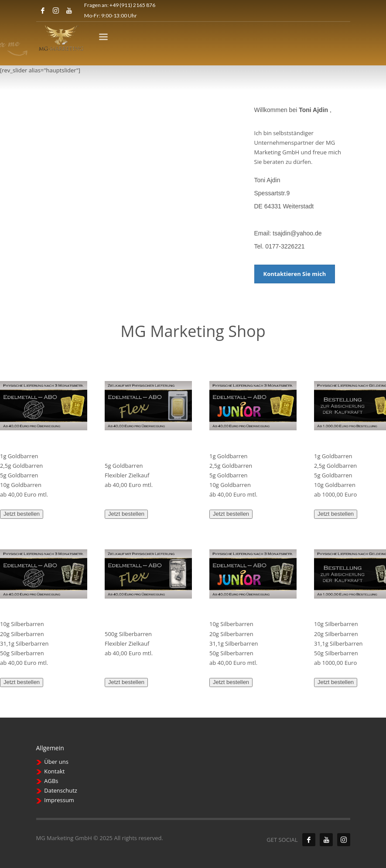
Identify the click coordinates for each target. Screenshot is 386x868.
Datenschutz (61, 790)
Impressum (59, 800)
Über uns (56, 762)
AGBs (51, 781)
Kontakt (54, 771)
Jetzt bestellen (22, 514)
